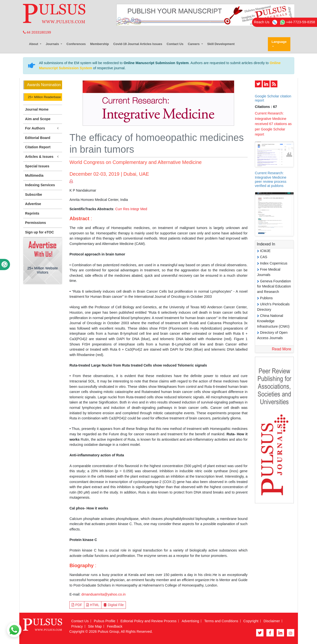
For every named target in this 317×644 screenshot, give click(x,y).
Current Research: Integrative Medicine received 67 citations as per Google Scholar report (273, 124)
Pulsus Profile (105, 621)
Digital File (114, 605)
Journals (53, 44)
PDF (77, 605)
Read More (281, 349)
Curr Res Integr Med (131, 209)
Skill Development (221, 44)
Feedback (115, 626)
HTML (93, 605)
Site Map (95, 626)
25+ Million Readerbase (44, 97)
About (34, 44)
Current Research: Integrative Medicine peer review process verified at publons (271, 179)
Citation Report (38, 147)
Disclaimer (272, 621)
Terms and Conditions (221, 621)
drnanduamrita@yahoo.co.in (104, 594)
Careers (194, 44)
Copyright (251, 621)
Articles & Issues (43, 157)
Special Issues (37, 166)
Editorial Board (38, 138)
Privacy (77, 626)
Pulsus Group (108, 632)
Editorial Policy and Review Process (149, 621)
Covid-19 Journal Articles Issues (138, 44)
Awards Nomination (44, 85)
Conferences (76, 44)
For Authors (43, 128)
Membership (100, 44)
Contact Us (175, 44)
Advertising (190, 621)
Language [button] (279, 42)
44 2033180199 (37, 32)
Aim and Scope (38, 119)
